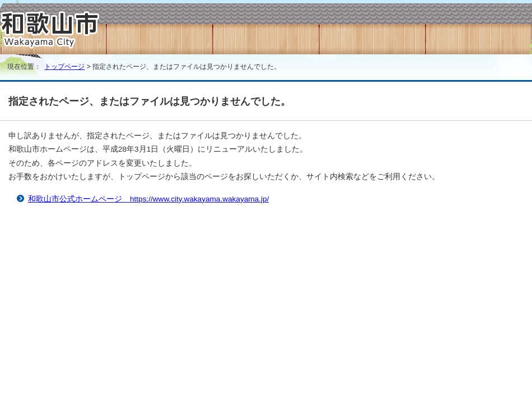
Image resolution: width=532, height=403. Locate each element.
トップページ (64, 67)
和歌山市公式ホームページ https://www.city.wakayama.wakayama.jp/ (148, 199)
